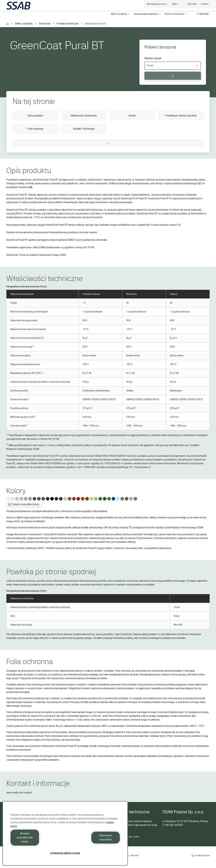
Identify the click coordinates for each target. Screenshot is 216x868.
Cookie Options (201, 856)
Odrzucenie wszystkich (93, 842)
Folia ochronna (35, 129)
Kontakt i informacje (84, 129)
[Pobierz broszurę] (173, 76)
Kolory (132, 116)
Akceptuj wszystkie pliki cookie (37, 842)
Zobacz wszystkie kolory (24, 504)
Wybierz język (153, 58)
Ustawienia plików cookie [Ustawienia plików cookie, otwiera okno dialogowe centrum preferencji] (65, 853)
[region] (65, 837)
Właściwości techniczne (84, 116)
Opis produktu (35, 116)
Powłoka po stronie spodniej (181, 116)
